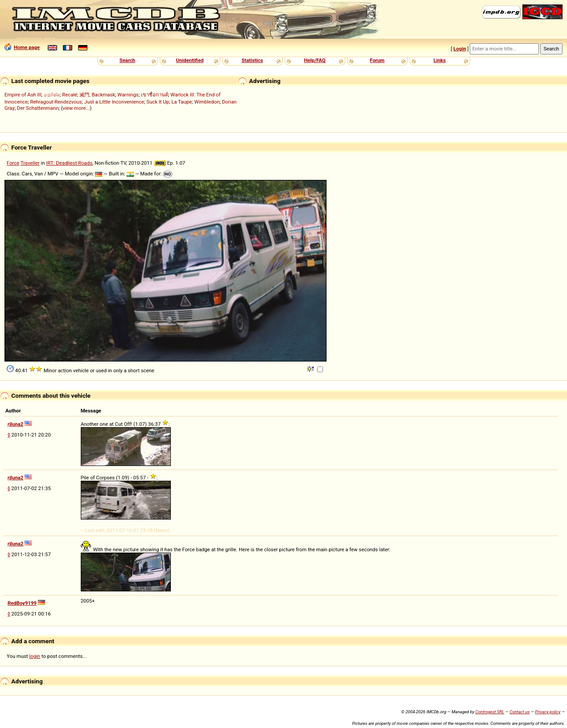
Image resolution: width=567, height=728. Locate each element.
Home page (22, 47)
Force (13, 163)
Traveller (30, 163)
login (35, 656)
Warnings (128, 95)
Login (459, 49)
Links (440, 60)
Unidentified (190, 60)
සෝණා (52, 95)
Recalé (70, 95)
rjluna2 (15, 424)
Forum (377, 60)
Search (127, 60)
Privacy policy (548, 712)
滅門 (84, 95)
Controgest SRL (490, 712)
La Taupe (182, 102)
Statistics (252, 60)
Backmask (104, 95)
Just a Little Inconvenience (114, 102)
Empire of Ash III (23, 95)
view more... (77, 108)
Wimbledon (207, 102)
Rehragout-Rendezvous (56, 102)
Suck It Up (158, 102)
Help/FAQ (315, 60)
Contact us (519, 712)
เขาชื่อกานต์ (155, 95)
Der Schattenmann (38, 108)
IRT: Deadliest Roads (69, 163)
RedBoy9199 (22, 603)
